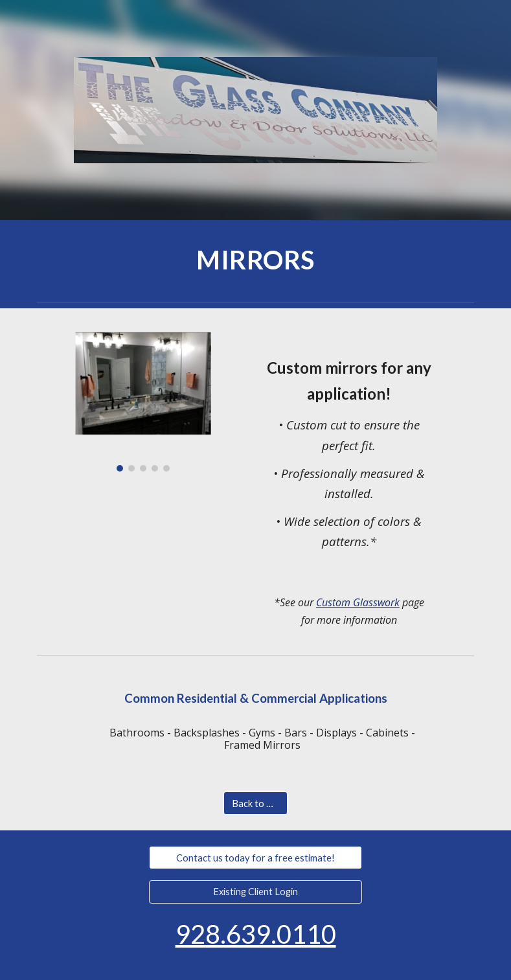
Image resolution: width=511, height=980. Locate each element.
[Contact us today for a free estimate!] (255, 858)
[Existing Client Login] (255, 891)
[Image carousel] (143, 398)
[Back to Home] (255, 803)
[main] (256, 258)
